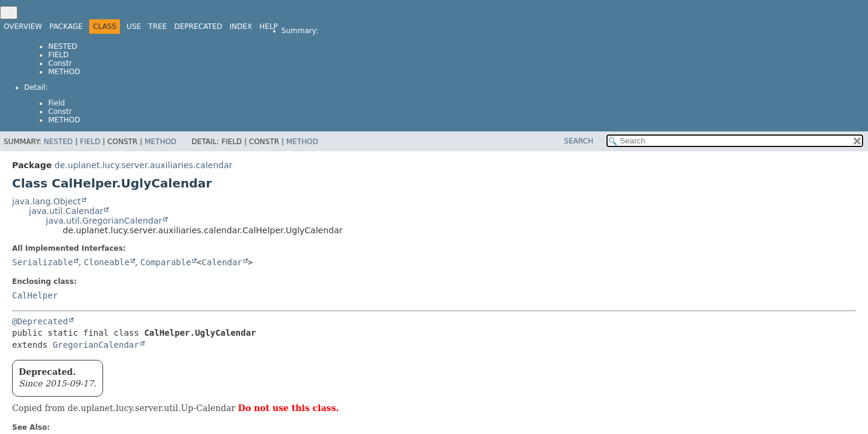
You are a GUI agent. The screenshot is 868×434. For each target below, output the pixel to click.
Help (269, 27)
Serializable (42, 262)
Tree (158, 27)
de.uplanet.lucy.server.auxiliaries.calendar (143, 165)
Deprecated (198, 27)
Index (241, 27)
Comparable (166, 262)
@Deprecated (40, 321)
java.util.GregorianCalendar (104, 221)
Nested (63, 46)
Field (58, 55)
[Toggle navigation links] (9, 13)
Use (134, 27)
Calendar (222, 262)
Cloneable (107, 262)
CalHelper (35, 295)
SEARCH (579, 141)
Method (64, 72)
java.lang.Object (46, 201)
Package (66, 27)
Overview (23, 27)
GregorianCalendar (96, 345)
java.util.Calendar (66, 211)
